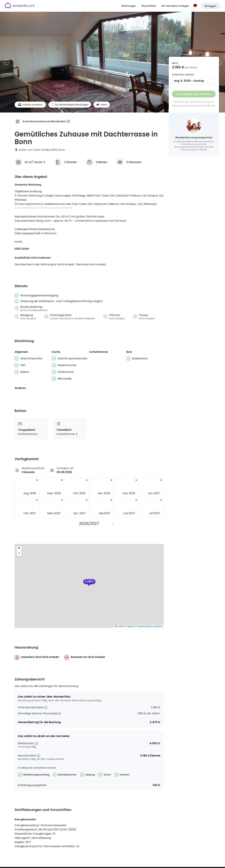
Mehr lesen (22, 248)
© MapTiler (130, 626)
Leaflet (119, 626)
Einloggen (211, 6)
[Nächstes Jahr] (113, 524)
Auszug (199, 81)
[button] (89, 583)
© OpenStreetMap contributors (149, 626)
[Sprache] (195, 6)
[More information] (68, 122)
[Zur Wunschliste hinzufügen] (70, 105)
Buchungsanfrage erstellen (194, 94)
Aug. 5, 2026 (182, 81)
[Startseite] (20, 6)
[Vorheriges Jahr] (66, 524)
